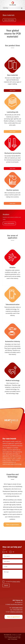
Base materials (9, 16)
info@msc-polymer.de (13, 638)
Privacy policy (14, 639)
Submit (6, 585)
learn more (12, 90)
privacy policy (16, 582)
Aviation (6, 216)
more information (9, 21)
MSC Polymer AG (7, 635)
